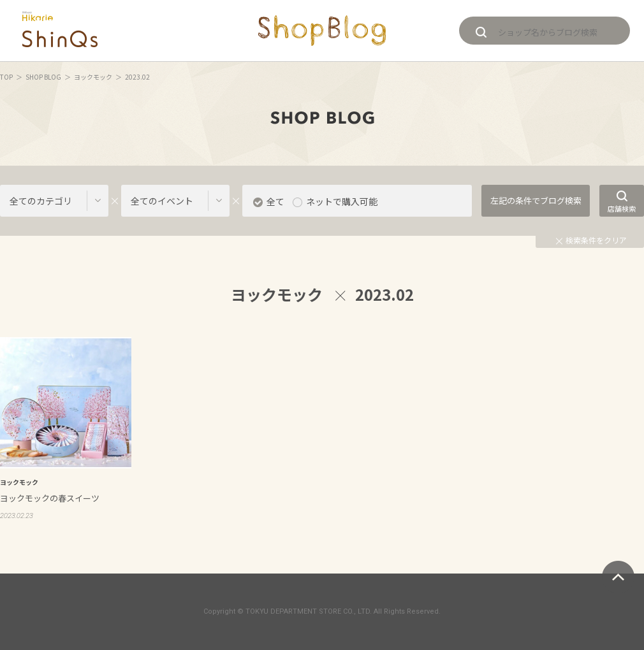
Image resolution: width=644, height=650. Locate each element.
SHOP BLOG (43, 77)
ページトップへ (618, 577)
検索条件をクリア (591, 240)
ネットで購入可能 (342, 201)
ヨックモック (93, 77)
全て (275, 201)
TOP (6, 77)
